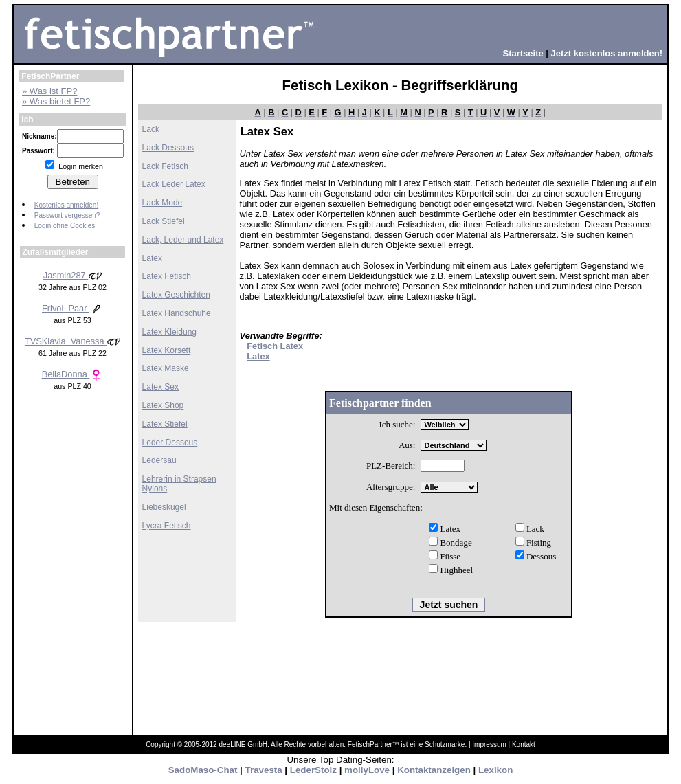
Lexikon (495, 770)
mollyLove (367, 770)
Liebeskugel (164, 507)
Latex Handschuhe (177, 313)
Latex (152, 258)
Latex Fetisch (167, 276)
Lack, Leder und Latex (183, 240)
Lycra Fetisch (167, 526)
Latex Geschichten (176, 295)
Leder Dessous (170, 443)
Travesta (264, 770)
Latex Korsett (167, 350)
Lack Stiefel (164, 221)
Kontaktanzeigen (434, 770)
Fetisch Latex (275, 346)
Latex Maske (166, 368)
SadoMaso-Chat (203, 770)
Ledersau (159, 460)
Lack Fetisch (165, 166)
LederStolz (313, 770)
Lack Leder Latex (174, 184)
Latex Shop (163, 405)
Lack (151, 129)
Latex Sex (160, 387)
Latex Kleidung (169, 332)
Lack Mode (163, 203)
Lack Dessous (168, 148)
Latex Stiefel (165, 424)
